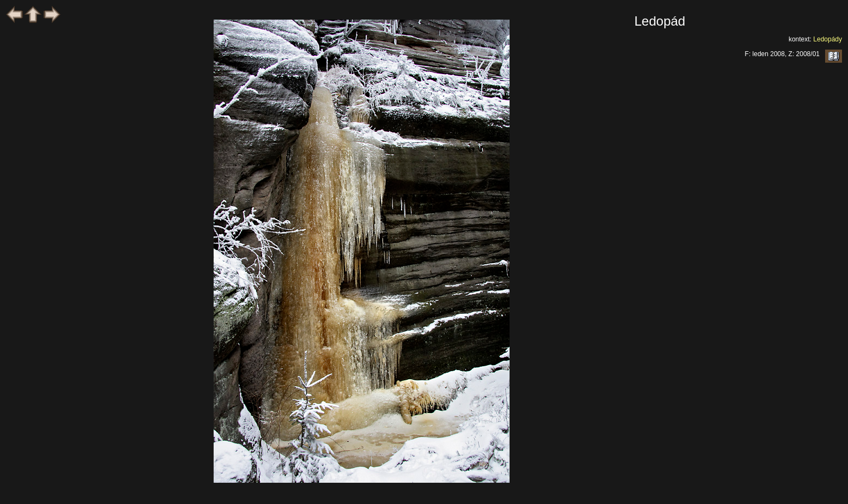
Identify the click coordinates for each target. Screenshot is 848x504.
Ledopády (828, 39)
